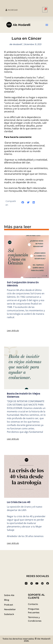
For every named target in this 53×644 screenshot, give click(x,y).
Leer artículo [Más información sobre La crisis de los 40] (13, 543)
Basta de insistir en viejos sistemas (24, 395)
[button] (47, 25)
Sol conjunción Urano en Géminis (23, 284)
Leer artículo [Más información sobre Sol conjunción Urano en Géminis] (13, 331)
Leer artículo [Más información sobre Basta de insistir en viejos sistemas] (13, 439)
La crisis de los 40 (19, 502)
